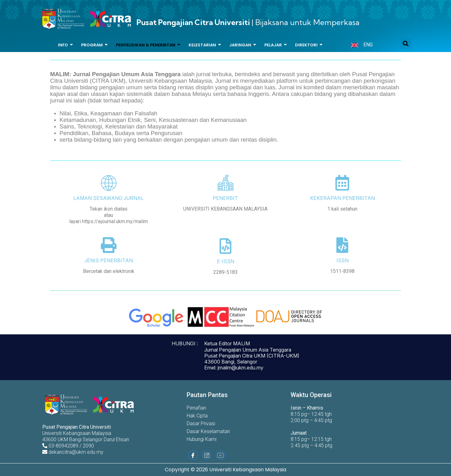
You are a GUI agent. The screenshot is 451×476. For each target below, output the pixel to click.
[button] (406, 43)
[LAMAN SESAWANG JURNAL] (109, 183)
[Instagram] (207, 455)
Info (65, 45)
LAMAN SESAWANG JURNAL (109, 198)
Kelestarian (205, 45)
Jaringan (243, 45)
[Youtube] (220, 455)
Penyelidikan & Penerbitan (148, 45)
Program (94, 45)
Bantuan (190, 58)
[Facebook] (193, 455)
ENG (368, 45)
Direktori (309, 45)
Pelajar (276, 45)
